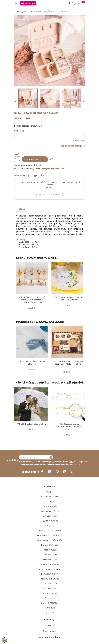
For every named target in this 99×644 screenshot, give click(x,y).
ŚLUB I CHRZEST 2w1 (50, 603)
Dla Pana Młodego (51, 521)
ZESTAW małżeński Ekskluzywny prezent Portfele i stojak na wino (68, 364)
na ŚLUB (50, 492)
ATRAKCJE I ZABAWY (51, 574)
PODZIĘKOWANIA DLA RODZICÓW (50, 535)
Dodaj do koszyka (35, 159)
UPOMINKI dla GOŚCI (51, 545)
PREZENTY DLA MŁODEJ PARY (50, 531)
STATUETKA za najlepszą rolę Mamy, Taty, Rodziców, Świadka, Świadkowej (32, 300)
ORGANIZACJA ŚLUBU (50, 511)
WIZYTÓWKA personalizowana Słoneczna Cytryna (68, 298)
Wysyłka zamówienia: (24, 165)
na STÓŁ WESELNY (50, 555)
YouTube (50, 472)
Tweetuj (36, 175)
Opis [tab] (22, 209)
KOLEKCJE (50, 502)
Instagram (65, 472)
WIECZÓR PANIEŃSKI (50, 593)
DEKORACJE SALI (51, 560)
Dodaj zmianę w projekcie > (53, 169)
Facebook (42, 472)
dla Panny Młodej (50, 516)
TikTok (73, 472)
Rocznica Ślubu (51, 589)
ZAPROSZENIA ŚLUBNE (50, 497)
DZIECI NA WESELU (51, 584)
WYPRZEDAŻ (51, 608)
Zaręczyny (51, 526)
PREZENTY (50, 598)
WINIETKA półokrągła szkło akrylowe (32, 363)
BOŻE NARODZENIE (50, 506)
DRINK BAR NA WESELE (51, 579)
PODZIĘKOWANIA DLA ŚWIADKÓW (50, 540)
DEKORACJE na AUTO (50, 564)
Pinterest (42, 175)
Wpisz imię (19, 131)
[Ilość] (18, 159)
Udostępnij (29, 175)
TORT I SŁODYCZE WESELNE (51, 569)
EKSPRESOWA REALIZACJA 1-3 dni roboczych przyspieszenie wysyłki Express (49, 184)
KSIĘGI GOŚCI (50, 550)
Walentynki (50, 613)
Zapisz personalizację (71, 146)
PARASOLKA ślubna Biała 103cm (32, 424)
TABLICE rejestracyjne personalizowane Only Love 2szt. (69, 427)
